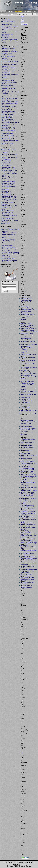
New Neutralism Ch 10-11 (28, 468)
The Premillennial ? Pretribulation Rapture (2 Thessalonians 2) (9, 186)
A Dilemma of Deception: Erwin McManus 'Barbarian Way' (28, 483)
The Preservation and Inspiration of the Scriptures (10, 215)
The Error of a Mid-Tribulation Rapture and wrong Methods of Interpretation (11, 254)
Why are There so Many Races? (11, 113)
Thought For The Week (27, 302)
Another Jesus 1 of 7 (26, 398)
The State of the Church (27, 450)
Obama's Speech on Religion (10, 154)
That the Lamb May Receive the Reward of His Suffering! (10, 51)
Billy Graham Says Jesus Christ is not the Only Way (29, 368)
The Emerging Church (26, 446)
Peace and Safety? (25, 444)
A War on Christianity (8, 124)
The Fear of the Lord (8, 219)
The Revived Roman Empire (10, 39)
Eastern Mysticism (25, 576)
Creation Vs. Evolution (8, 119)
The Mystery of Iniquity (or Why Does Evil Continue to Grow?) (10, 174)
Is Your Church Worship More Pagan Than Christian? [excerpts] (10, 76)
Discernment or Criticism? (9, 106)
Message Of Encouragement (28, 314)
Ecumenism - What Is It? (9, 183)
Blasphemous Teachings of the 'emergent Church (29, 345)
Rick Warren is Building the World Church (10, 158)
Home (3, 12)
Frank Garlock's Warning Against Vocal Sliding (9, 86)
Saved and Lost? (7, 201)
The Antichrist (6, 36)
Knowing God (6, 223)
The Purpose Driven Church (10, 137)
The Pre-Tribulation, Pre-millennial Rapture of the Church (9, 241)
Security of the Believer (9, 202)
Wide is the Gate (25, 370)
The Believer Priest (7, 207)
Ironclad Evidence (7, 118)
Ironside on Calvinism (8, 135)
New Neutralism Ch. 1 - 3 (27, 466)
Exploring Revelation (26, 298)
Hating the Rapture (7, 246)
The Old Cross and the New (28, 510)
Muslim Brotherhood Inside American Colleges (28, 525)
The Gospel (5, 204)
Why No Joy (24, 313)
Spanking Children (7, 161)
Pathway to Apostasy (8, 116)
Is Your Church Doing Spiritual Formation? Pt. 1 (11, 65)
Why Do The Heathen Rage (10, 169)
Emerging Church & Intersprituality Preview (27, 339)
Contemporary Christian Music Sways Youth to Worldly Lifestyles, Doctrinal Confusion (29, 489)
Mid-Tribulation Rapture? (9, 130)
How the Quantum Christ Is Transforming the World (28, 540)
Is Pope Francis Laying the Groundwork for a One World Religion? (28, 513)
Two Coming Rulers (26, 311)
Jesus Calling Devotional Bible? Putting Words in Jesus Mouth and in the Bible (29, 536)
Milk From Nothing (26, 327)
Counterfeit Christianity (9, 21)
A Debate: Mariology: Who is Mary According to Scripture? (28, 373)
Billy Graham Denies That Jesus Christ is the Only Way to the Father (29, 335)
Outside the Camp (25, 454)
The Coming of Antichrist (9, 149)
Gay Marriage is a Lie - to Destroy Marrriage (27, 405)
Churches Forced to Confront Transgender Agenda (10, 133)
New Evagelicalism (26, 465)
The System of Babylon (9, 127)
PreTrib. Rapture (7, 228)
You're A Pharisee (7, 193)
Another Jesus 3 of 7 (26, 399)
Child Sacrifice (25, 452)
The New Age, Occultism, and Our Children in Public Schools (11, 122)
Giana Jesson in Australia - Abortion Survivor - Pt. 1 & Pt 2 (29, 331)
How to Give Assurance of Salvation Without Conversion (29, 462)
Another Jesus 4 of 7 (26, 401)
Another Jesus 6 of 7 (26, 407)
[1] (22, 752)
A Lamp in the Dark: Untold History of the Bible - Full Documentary (28, 430)
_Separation (5, 209)
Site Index (10, 12)
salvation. (23, 319)
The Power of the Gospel (9, 257)
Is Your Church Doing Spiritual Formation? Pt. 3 (11, 72)
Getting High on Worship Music (11, 108)
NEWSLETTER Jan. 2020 (9, 198)
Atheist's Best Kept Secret (27, 380)
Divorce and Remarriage (9, 182)
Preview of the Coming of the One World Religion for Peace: (29, 557)
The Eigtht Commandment (28, 523)
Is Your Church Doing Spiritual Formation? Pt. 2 (11, 69)
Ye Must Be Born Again (27, 585)
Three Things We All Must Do (29, 309)
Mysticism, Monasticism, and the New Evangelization (10, 48)
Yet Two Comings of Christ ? (10, 244)
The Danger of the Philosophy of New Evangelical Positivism (29, 475)
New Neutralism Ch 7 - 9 (27, 473)
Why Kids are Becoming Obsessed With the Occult (27, 382)
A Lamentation (6, 162)
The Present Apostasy (26, 458)
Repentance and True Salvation (29, 328)
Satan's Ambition (7, 20)
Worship (5, 164)
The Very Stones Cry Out (9, 60)
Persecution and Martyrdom (10, 170)
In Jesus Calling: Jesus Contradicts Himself (26, 532)
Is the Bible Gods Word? (9, 129)
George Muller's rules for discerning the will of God (27, 578)
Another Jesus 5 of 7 (26, 402)
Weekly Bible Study (26, 297)
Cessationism (24, 545)
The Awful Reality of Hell (27, 375)
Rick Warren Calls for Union (10, 101)
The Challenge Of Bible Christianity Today (9, 24)
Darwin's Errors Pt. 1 (8, 110)
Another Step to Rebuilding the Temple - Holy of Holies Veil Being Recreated (29, 571)
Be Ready (5, 156)
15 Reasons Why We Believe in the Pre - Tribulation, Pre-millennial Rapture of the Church (11, 235)
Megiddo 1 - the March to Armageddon (27, 349)
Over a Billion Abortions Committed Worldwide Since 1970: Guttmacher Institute (28, 507)
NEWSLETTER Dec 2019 (9, 196)
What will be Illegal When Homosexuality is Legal (28, 495)
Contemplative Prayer (8, 138)
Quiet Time (5, 126)
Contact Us (4, 14)
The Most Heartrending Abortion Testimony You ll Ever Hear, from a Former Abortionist (29, 423)
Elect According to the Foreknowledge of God (8, 211)
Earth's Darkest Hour (8, 34)
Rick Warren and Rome (8, 111)
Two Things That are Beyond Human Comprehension (10, 221)
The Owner (5, 37)
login (3, 284)
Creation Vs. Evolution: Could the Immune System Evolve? (29, 543)
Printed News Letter (30, 12)
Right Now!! (6, 190)
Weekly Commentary (26, 300)
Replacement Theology (8, 217)
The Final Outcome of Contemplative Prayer (8, 80)
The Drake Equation (8, 114)
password (4, 287)
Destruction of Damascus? (28, 442)
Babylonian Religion (8, 143)
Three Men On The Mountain (10, 26)
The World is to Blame (26, 460)
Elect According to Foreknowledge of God (8, 166)
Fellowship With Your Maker (10, 199)
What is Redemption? (8, 145)
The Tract (23, 581)
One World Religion (26, 324)
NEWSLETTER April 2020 (10, 206)
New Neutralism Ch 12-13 (28, 470)
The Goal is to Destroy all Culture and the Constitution (28, 517)
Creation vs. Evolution (26, 427)
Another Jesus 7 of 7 (26, 409)
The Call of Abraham (26, 587)
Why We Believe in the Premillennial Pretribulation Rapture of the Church (10, 260)
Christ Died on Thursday (27, 497)
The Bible (12, 14)
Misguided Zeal (6, 191)
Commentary (24, 24)
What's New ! (19, 12)
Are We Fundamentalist (27, 486)
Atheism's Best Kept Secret (28, 325)
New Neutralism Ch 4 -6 (27, 471)
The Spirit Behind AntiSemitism (7, 54)
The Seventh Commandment (28, 492)
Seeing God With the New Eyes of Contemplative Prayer (11, 62)
